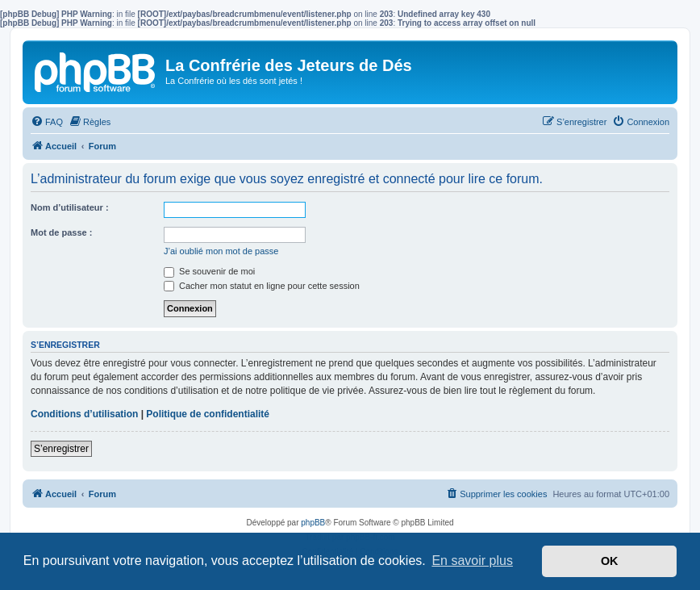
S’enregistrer (61, 449)
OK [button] (610, 561)
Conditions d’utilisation (84, 414)
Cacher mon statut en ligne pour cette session (262, 286)
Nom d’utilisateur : (70, 207)
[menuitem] (47, 122)
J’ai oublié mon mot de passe (221, 251)
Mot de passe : (61, 232)
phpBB (313, 523)
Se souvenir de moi (209, 271)
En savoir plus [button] (472, 561)
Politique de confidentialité (208, 414)
